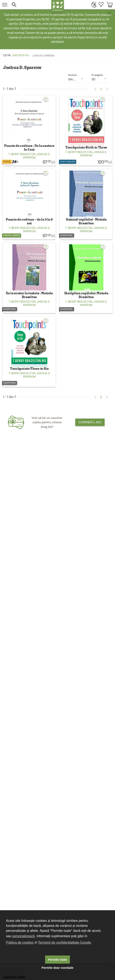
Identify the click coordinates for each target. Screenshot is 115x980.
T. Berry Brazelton (22, 178)
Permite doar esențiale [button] (58, 968)
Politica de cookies (20, 943)
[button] (30, 5)
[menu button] (5, 5)
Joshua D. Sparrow (36, 180)
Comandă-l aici (90, 518)
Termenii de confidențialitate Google (64, 943)
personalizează (23, 936)
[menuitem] (93, 5)
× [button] (109, 14)
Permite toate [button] (57, 960)
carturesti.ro (21, 55)
